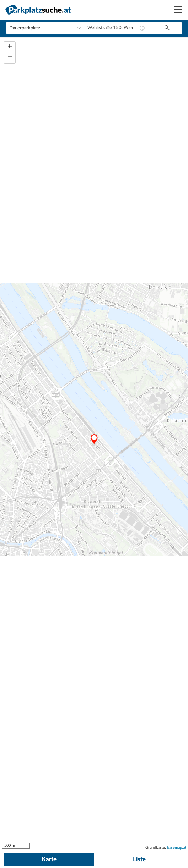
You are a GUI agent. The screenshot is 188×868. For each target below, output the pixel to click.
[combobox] (117, 28)
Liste (139, 859)
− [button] (10, 58)
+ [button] (10, 47)
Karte (49, 859)
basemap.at (177, 848)
